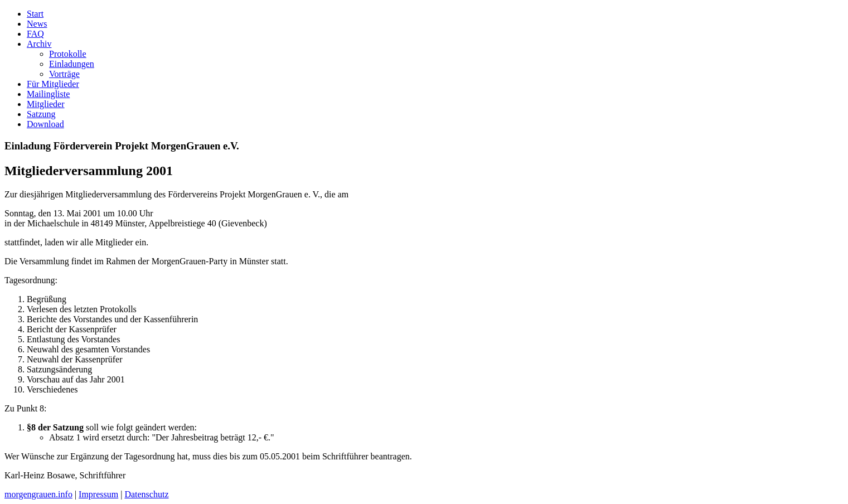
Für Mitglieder (53, 84)
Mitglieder (46, 104)
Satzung (41, 114)
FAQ (35, 34)
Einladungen (72, 64)
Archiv (39, 44)
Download (45, 124)
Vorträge (64, 74)
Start (35, 14)
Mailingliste (48, 94)
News (37, 24)
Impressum (98, 494)
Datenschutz (146, 494)
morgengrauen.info (38, 494)
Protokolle (68, 54)
